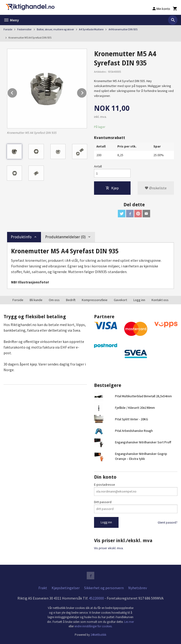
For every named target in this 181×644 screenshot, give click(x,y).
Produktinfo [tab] (21, 237)
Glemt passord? (168, 523)
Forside (8, 29)
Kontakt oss (160, 300)
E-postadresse (105, 485)
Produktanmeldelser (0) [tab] (65, 237)
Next (87, 92)
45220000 (96, 598)
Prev (17, 92)
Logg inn (139, 300)
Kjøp (112, 188)
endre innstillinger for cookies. (93, 626)
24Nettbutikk (98, 635)
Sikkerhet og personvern (104, 588)
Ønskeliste (156, 188)
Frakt (43, 588)
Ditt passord (103, 502)
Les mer (129, 622)
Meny (11, 20)
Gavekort (120, 300)
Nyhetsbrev (138, 588)
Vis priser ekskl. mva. (109, 548)
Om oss (54, 300)
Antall (98, 166)
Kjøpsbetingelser (66, 588)
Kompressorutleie (95, 300)
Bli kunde (36, 300)
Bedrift (71, 300)
